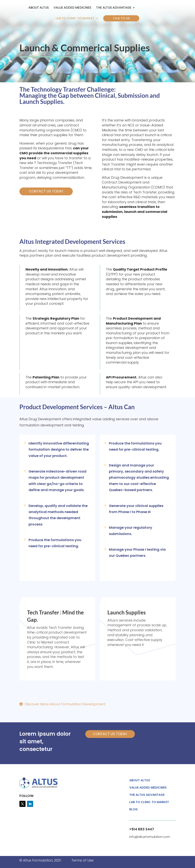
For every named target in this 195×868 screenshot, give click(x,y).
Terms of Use (82, 860)
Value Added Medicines (67, 8)
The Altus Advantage (109, 8)
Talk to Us (121, 18)
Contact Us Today (46, 191)
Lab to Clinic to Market (75, 19)
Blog (133, 810)
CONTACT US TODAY (110, 734)
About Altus (33, 8)
